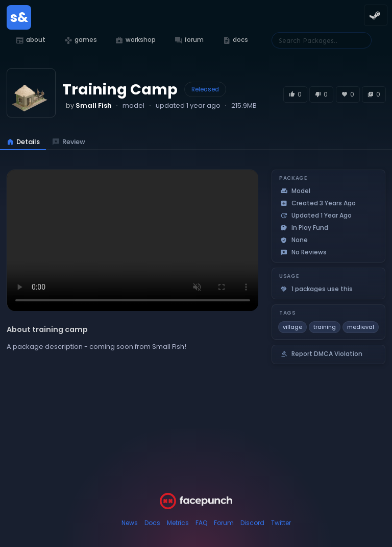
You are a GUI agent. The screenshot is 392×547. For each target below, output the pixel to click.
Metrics (178, 523)
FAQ (201, 523)
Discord (252, 523)
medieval (361, 327)
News (130, 523)
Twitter (281, 523)
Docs (152, 523)
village (292, 327)
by (89, 105)
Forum (224, 523)
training (325, 327)
